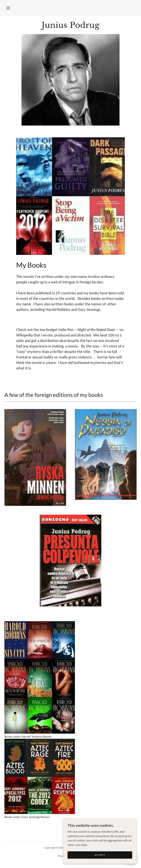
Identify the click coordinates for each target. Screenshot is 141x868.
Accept (100, 855)
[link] (70, 27)
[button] (8, 8)
